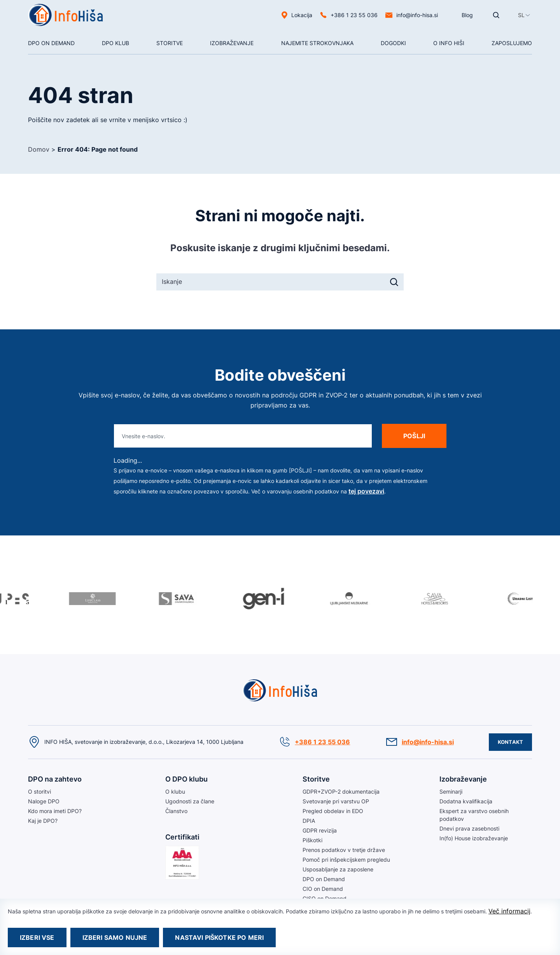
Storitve (170, 43)
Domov (39, 149)
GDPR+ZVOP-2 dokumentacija (341, 791)
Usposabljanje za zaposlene (338, 869)
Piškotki (312, 840)
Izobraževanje (232, 43)
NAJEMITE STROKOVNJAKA (317, 43)
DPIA (309, 821)
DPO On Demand (51, 43)
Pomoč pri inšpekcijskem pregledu (346, 860)
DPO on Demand (324, 879)
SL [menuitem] (521, 15)
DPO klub (115, 43)
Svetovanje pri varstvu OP (336, 801)
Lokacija (302, 15)
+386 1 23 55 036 (354, 15)
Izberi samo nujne (115, 938)
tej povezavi (366, 491)
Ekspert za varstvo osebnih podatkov (474, 815)
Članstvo (176, 811)
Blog (467, 15)
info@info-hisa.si (417, 15)
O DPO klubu (186, 779)
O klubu (175, 791)
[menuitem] (521, 15)
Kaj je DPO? (43, 821)
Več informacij (509, 911)
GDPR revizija (320, 830)
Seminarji (451, 791)
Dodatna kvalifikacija (466, 801)
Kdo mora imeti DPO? (55, 811)
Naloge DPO (44, 801)
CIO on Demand (323, 889)
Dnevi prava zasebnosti (469, 828)
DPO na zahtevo (55, 779)
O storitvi (39, 791)
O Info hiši (449, 43)
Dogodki (393, 43)
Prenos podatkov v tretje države (344, 850)
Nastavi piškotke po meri (219, 938)
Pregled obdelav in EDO (333, 811)
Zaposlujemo (512, 43)
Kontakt (510, 742)
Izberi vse (37, 938)
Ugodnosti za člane (190, 801)
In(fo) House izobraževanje (474, 838)
